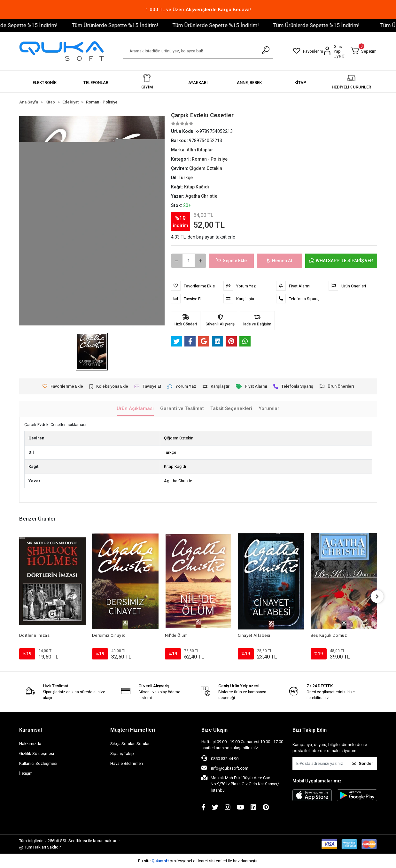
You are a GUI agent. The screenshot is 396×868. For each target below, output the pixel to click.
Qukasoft (160, 861)
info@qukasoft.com (225, 768)
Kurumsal (31, 730)
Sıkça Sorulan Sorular (130, 744)
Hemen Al (280, 261)
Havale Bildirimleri (127, 763)
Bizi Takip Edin (310, 730)
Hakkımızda (30, 744)
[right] (377, 597)
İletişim (26, 773)
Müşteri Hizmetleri (133, 730)
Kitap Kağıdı (175, 466)
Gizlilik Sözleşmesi (37, 754)
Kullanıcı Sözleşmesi (38, 763)
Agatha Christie (178, 481)
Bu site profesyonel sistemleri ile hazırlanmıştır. (198, 861)
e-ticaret (201, 861)
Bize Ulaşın (214, 730)
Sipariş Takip (122, 754)
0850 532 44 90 (220, 758)
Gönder (362, 763)
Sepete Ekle (231, 261)
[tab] (135, 409)
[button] (363, 51)
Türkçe (170, 452)
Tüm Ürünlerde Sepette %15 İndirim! (133, 25)
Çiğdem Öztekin (179, 438)
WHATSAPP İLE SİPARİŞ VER (341, 261)
